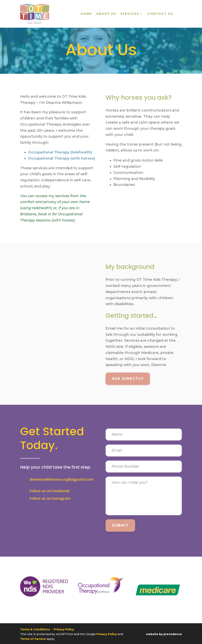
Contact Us (160, 14)
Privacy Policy (64, 628)
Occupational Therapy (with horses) (61, 158)
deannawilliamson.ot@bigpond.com (61, 479)
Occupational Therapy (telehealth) (60, 152)
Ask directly (128, 379)
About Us (106, 14)
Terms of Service (33, 637)
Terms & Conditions (35, 628)
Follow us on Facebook (50, 491)
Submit (120, 525)
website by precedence (164, 633)
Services (130, 14)
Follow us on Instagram (50, 498)
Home (86, 14)
